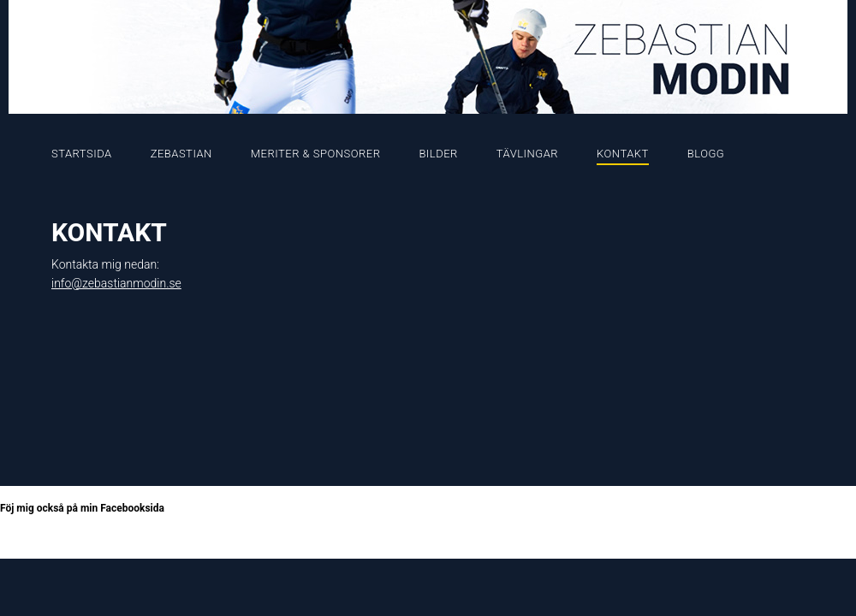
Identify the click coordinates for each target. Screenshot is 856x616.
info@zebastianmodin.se (116, 283)
